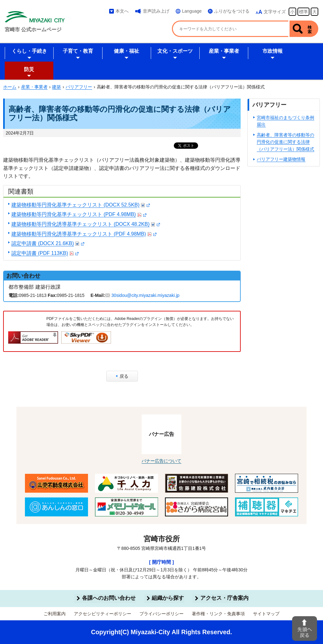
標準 (303, 12)
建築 (56, 87)
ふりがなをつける (232, 11)
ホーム (10, 87)
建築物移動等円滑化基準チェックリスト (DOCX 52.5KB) (75, 205)
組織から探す (168, 598)
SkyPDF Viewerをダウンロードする (86, 337)
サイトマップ (266, 613)
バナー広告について (161, 461)
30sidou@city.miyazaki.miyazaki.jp (145, 295)
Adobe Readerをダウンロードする (33, 337)
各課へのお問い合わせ (109, 598)
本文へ (122, 11)
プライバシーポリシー (161, 613)
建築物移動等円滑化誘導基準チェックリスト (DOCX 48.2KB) (80, 224)
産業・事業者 (34, 87)
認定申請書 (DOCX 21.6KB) (43, 243)
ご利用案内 (55, 613)
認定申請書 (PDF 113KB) (40, 253)
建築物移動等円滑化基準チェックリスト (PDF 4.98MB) (74, 214)
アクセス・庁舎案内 (224, 598)
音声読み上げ (156, 11)
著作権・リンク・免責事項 (218, 613)
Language (192, 11)
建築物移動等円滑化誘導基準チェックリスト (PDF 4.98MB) (79, 234)
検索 (310, 29)
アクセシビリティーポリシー (103, 613)
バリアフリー (79, 87)
